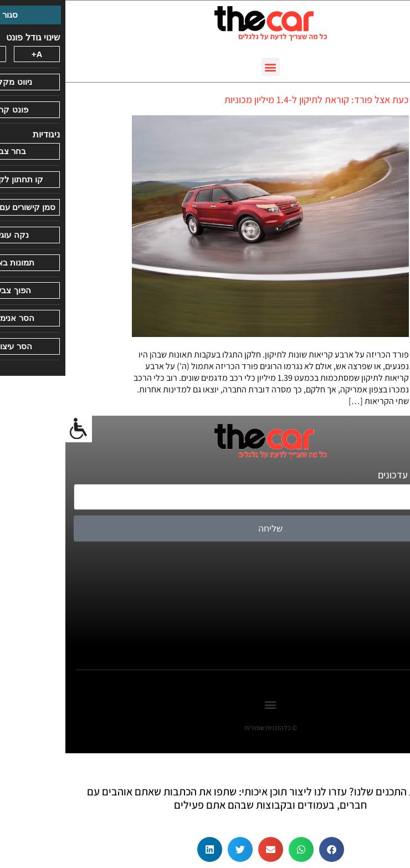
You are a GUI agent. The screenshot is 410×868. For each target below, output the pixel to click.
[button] (205, 67)
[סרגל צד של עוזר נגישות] (13, 429)
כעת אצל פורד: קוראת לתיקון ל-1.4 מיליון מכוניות (251, 99)
